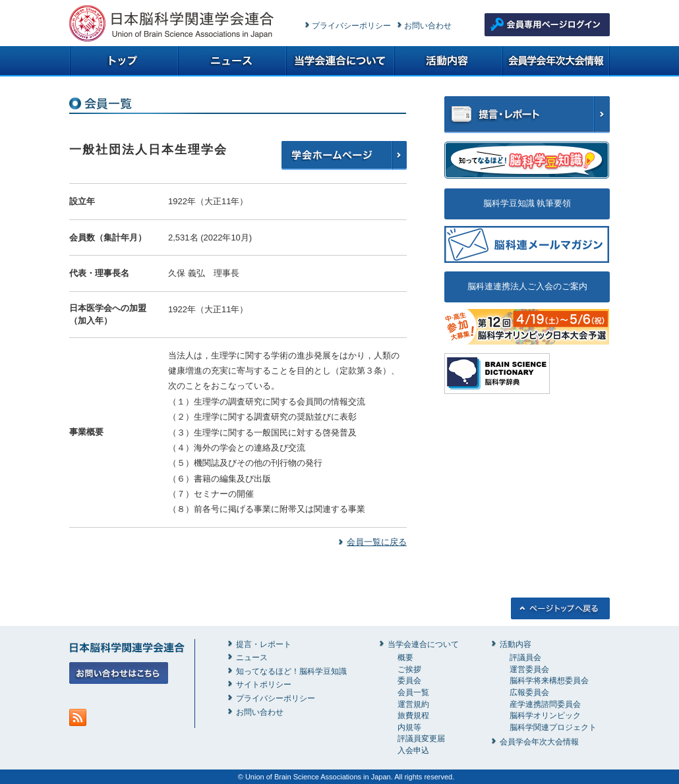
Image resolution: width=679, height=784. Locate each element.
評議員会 (525, 658)
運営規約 (413, 704)
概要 (405, 658)
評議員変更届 (421, 739)
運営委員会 (529, 669)
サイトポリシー (264, 685)
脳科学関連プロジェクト (553, 727)
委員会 (409, 681)
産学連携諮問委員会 (545, 704)
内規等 (409, 727)
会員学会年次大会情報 (539, 742)
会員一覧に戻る (377, 542)
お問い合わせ (428, 26)
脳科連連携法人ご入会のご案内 (527, 286)
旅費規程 (413, 715)
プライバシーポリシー (351, 26)
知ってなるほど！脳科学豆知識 (291, 671)
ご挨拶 (409, 669)
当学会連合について (423, 644)
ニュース (252, 658)
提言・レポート (264, 644)
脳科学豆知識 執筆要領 (527, 203)
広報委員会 (529, 692)
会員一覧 (413, 692)
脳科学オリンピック (545, 715)
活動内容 (516, 644)
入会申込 (413, 750)
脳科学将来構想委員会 (549, 681)
